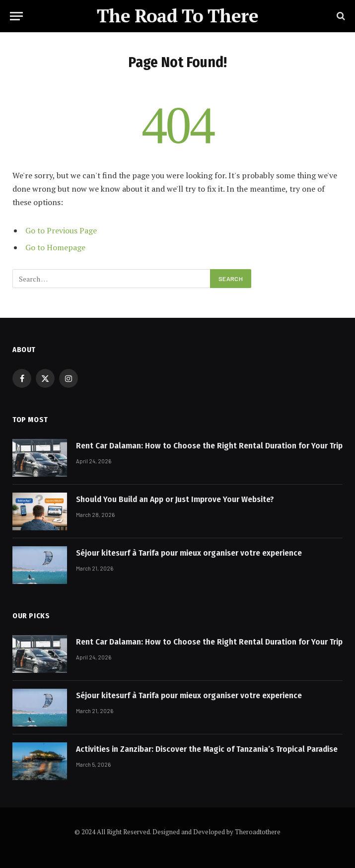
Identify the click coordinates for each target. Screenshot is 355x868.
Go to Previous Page (61, 230)
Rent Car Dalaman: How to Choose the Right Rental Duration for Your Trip (209, 446)
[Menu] (16, 16)
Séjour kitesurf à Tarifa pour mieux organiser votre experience (189, 553)
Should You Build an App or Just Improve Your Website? (175, 499)
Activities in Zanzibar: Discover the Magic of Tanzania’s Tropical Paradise (207, 749)
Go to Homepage (55, 247)
